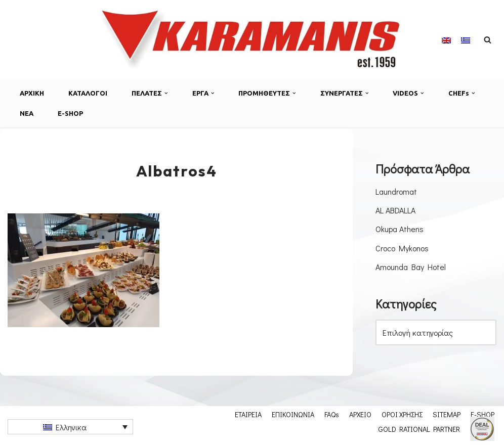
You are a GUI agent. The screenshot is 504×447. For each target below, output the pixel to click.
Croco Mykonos (402, 248)
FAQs (332, 414)
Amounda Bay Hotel (411, 267)
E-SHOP (70, 113)
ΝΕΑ (27, 113)
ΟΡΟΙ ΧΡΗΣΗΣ (402, 414)
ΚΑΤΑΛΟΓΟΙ (88, 93)
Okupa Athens (400, 229)
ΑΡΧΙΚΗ (32, 93)
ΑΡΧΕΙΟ (360, 414)
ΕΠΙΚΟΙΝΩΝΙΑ (293, 414)
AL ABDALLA (395, 210)
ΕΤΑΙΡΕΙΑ (248, 414)
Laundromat (396, 191)
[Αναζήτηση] (488, 40)
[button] (166, 93)
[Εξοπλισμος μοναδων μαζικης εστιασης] (252, 39)
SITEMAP (447, 414)
